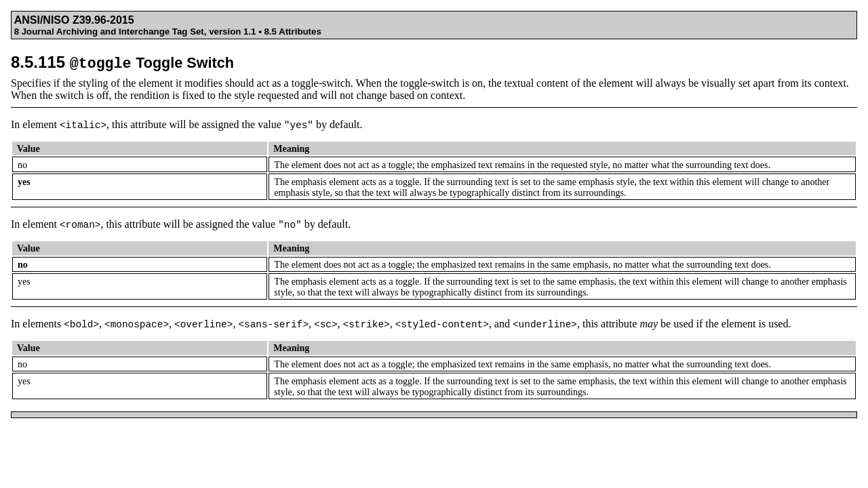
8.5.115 (122, 62)
